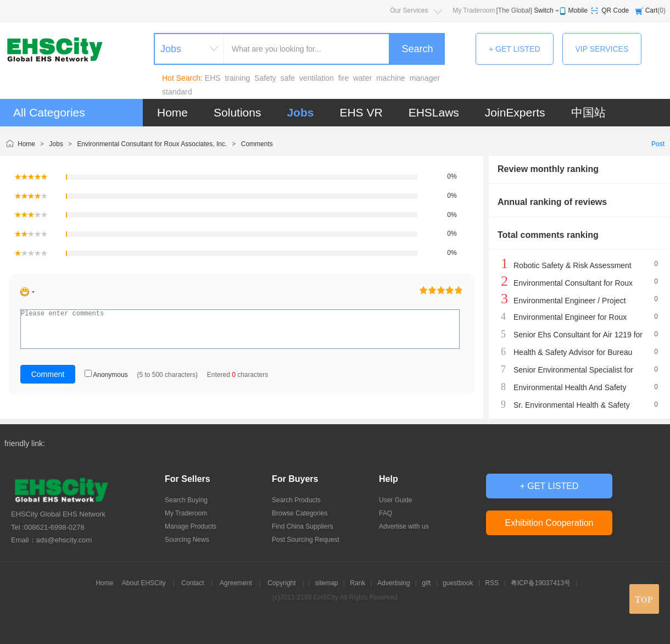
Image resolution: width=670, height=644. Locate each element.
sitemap (326, 583)
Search (417, 49)
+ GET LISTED (515, 49)
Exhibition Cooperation (549, 523)
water (362, 78)
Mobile (578, 10)
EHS (213, 78)
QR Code (615, 10)
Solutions (237, 112)
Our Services (409, 10)
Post (658, 144)
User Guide (396, 500)
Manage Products (191, 526)
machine (391, 78)
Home (172, 112)
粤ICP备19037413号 (541, 583)
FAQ (386, 513)
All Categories (49, 112)
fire (344, 78)
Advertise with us (404, 526)
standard (177, 92)
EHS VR (361, 112)
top (644, 599)
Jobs (300, 112)
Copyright (281, 583)
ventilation (317, 78)
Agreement (236, 583)
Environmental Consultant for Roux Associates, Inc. (152, 144)
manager (425, 78)
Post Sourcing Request (306, 540)
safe (288, 78)
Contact (192, 583)
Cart (652, 10)
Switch (543, 10)
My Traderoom (474, 10)
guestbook (458, 583)
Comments (257, 144)
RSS (492, 583)
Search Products (296, 500)
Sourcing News (187, 540)
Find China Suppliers (302, 526)
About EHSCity (144, 583)
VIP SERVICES (602, 49)
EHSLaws (434, 112)
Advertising (393, 583)
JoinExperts (515, 112)
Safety (265, 78)
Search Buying (186, 500)
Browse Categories (300, 513)
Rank (358, 583)
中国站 (588, 112)
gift (426, 583)
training (237, 78)
